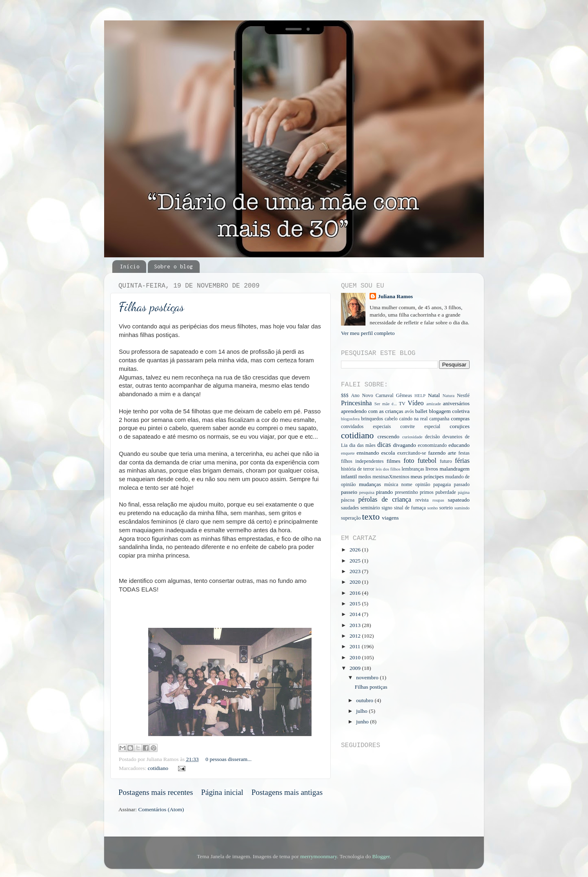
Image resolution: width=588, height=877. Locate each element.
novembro (368, 677)
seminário (370, 508)
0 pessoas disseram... (228, 759)
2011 (356, 646)
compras (460, 418)
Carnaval (385, 395)
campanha (439, 419)
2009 (356, 668)
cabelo (391, 419)
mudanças (370, 484)
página (464, 492)
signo (387, 508)
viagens (390, 518)
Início (130, 266)
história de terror (358, 469)
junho (363, 722)
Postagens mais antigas (287, 792)
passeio (349, 492)
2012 (356, 636)
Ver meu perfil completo (368, 333)
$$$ (345, 395)
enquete (348, 453)
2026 (356, 550)
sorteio (446, 508)
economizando (432, 445)
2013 (356, 625)
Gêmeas (404, 395)
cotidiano (158, 768)
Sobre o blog (174, 266)
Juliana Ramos (395, 296)
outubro (365, 700)
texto (371, 517)
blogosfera (350, 419)
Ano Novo (362, 395)
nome (407, 484)
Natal (434, 395)
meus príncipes (427, 476)
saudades (350, 508)
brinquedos (372, 419)
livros (432, 469)
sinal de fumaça (410, 508)
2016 (356, 593)
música (391, 484)
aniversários (456, 403)
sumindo (462, 508)
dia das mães (362, 445)
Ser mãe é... (386, 404)
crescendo (388, 436)
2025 (356, 561)
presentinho (406, 492)
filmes (394, 461)
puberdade (446, 492)
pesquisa (367, 492)
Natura (449, 395)
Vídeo (416, 403)
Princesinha (356, 403)
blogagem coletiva (449, 411)
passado (462, 484)
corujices (460, 426)
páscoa (348, 500)
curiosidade (412, 437)
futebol (427, 461)
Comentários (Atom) (161, 809)
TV (402, 404)
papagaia (442, 484)
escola (388, 453)
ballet (421, 411)
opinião (423, 484)
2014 (356, 614)
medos (365, 477)
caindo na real (414, 419)
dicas (384, 445)
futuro (446, 461)
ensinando (368, 453)
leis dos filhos (388, 469)
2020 (356, 582)
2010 (356, 657)
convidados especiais (366, 426)
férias (462, 461)
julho (362, 711)
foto (409, 461)
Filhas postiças (151, 307)
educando (459, 445)
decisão (432, 437)
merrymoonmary (318, 856)
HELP (420, 395)
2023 (356, 571)
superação (351, 518)
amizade (434, 404)
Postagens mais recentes (156, 792)
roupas (438, 500)
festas (464, 453)
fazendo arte (442, 453)
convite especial (420, 426)
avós (409, 411)
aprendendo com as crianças (372, 411)
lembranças (413, 469)
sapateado (459, 500)
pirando (384, 492)
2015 (356, 604)
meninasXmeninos (391, 477)
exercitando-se (412, 453)
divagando (404, 445)
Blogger (381, 856)
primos (427, 492)
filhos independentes (362, 461)
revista (422, 500)
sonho (432, 508)
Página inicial (222, 792)
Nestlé (463, 395)
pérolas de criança (384, 500)
